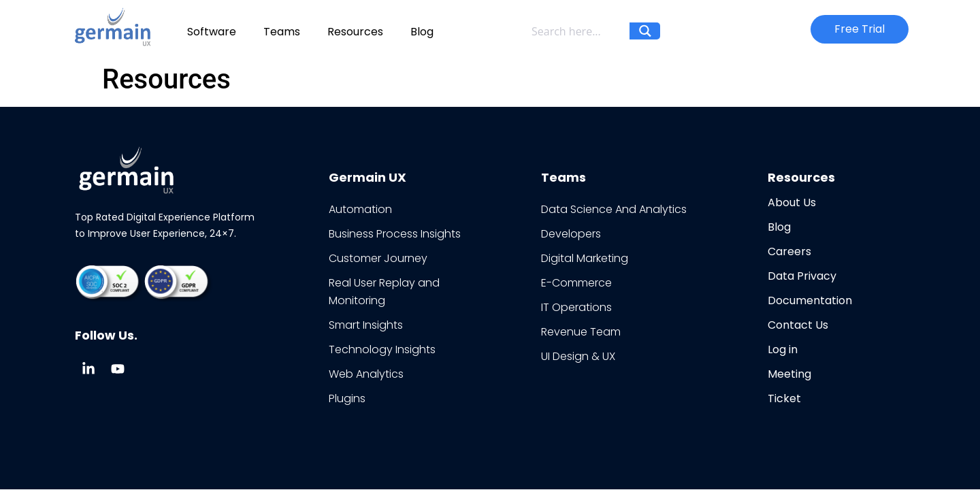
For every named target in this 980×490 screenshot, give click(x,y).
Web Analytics (366, 374)
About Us (792, 202)
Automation (360, 209)
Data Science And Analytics (614, 209)
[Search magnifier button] (645, 38)
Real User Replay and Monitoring (384, 292)
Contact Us (798, 325)
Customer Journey (378, 258)
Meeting (789, 374)
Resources (355, 32)
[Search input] (577, 31)
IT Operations (576, 307)
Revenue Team (581, 332)
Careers (789, 251)
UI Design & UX (578, 356)
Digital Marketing (585, 258)
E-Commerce (576, 283)
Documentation (810, 300)
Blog (422, 32)
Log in (783, 349)
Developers (571, 234)
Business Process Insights (395, 234)
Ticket (784, 398)
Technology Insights (382, 349)
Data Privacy (802, 276)
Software (212, 32)
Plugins (347, 398)
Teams (282, 32)
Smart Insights (366, 325)
